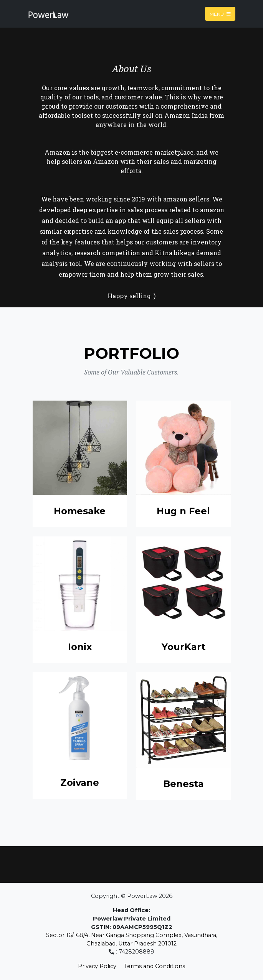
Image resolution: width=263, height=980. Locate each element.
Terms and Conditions (155, 966)
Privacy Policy (97, 966)
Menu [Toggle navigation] (220, 14)
